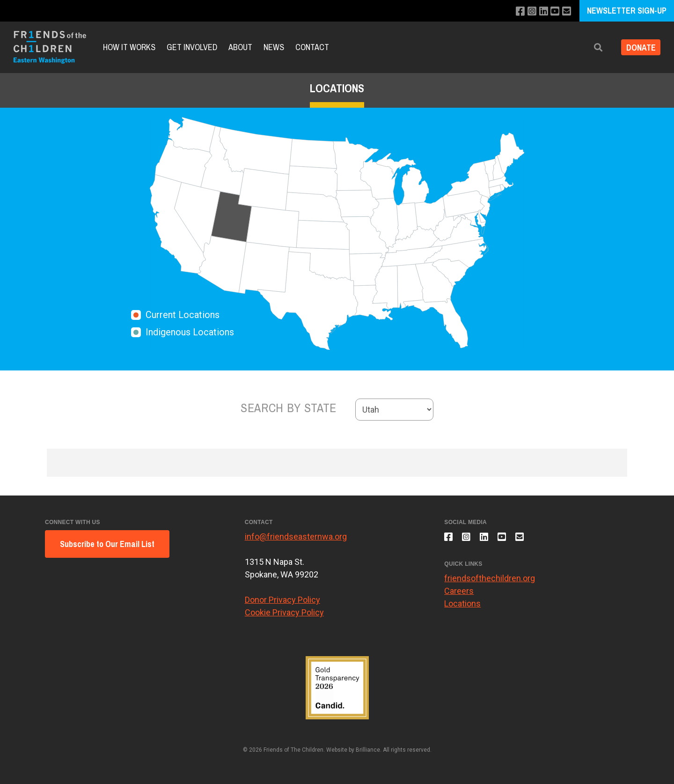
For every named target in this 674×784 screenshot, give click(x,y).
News (274, 47)
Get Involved (192, 47)
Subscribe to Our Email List (107, 544)
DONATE (638, 48)
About (240, 47)
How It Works (129, 47)
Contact (312, 47)
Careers (459, 595)
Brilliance (368, 750)
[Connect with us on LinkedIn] (541, 11)
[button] (593, 48)
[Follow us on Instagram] (528, 11)
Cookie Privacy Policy (284, 612)
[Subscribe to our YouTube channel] (553, 11)
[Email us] (566, 11)
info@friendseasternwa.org (296, 536)
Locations (462, 607)
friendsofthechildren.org (490, 582)
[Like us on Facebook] (516, 11)
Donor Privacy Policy (282, 600)
